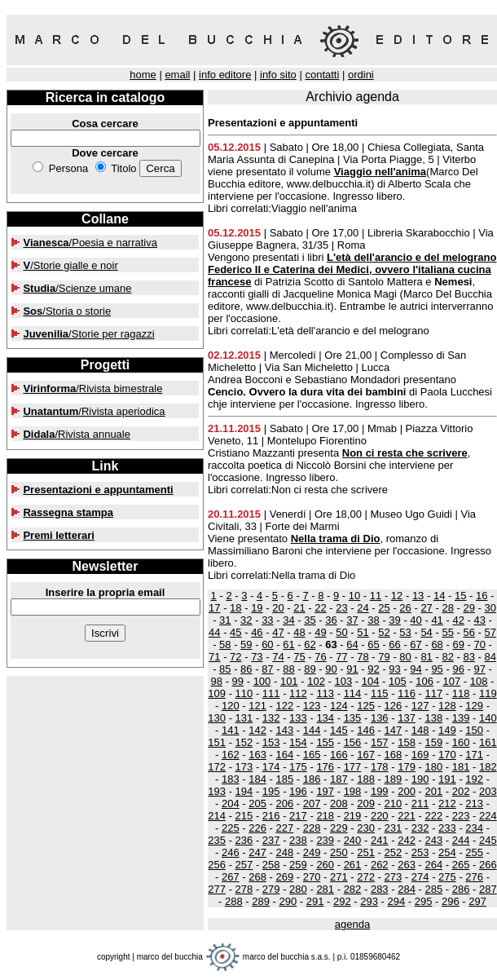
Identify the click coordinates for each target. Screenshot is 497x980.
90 (331, 669)
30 (490, 608)
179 (407, 767)
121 (257, 706)
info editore (225, 75)
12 (397, 596)
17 (214, 608)
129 (474, 706)
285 (433, 889)
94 (416, 669)
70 (479, 645)
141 (231, 730)
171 (474, 755)
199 (380, 791)
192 (474, 779)
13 (418, 596)
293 (369, 901)
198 (353, 791)
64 (352, 645)
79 (384, 657)
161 (488, 742)
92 (373, 669)
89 (310, 669)
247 (257, 852)
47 (278, 632)
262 (380, 865)
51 (363, 632)
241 (380, 840)
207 (312, 803)
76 (320, 657)
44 (214, 632)
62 (310, 645)
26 (405, 608)
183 (231, 779)
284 (407, 889)
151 (217, 742)
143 (284, 730)
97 (479, 669)
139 (461, 718)
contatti (322, 75)
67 (416, 645)
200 (407, 791)
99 (238, 681)
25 (384, 608)
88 (288, 669)
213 (474, 803)
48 (299, 632)
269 (284, 877)
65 (373, 645)
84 (490, 657)
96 (458, 669)
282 (353, 889)
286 (461, 889)
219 (353, 816)
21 (299, 608)
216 (271, 816)
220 (380, 816)
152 (244, 742)
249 (312, 852)
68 (437, 645)
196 (298, 791)
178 (380, 767)
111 (271, 693)
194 (244, 791)
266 (488, 865)
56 (468, 632)
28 (447, 608)
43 (479, 620)
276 (474, 877)
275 (447, 877)
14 (439, 596)
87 (267, 669)
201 (433, 791)
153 (271, 742)
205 (257, 803)
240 (353, 840)
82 (447, 657)
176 (325, 767)
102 (316, 681)
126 (394, 706)
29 (468, 608)
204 (231, 803)
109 (217, 693)
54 (426, 632)
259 (298, 865)
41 (437, 620)
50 (341, 632)
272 (366, 877)
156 (353, 742)
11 (376, 596)
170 (447, 755)
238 (298, 840)
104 (371, 681)
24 (363, 608)
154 (298, 742)
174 (271, 767)
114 (353, 693)
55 (447, 632)
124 (339, 706)
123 (312, 706)
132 (271, 718)
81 (426, 657)
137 (407, 718)
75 (299, 657)
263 (407, 865)
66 (394, 645)
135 (353, 718)
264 (433, 865)
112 (298, 693)
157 (380, 742)
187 (339, 779)
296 (451, 901)
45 (235, 632)
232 (420, 828)
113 (325, 693)
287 (488, 889)
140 (488, 718)
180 (433, 767)
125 (366, 706)
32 (246, 620)
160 (461, 742)
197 (325, 791)
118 (461, 693)
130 (217, 718)
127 (420, 706)
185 (284, 779)
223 (461, 816)
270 (312, 877)
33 (267, 620)
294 (397, 901)
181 (461, 767)
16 (482, 596)
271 (339, 877)
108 (479, 681)
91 (352, 669)
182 (488, 767)
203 (488, 791)
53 (405, 632)
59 (246, 645)
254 (447, 852)
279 (271, 889)
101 (289, 681)
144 (312, 730)
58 (225, 645)
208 (339, 803)
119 (488, 693)
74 (278, 657)
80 (405, 657)
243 (433, 840)
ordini (361, 75)
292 (342, 901)
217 (298, 816)
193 (217, 791)
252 (394, 852)
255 (474, 852)
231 (394, 828)
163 (257, 755)
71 (214, 657)
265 (461, 865)
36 (331, 620)
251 (366, 852)
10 (354, 596)
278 (244, 889)
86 (246, 669)
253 (420, 852)
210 (394, 803)
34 (288, 620)
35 (310, 620)
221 (407, 816)
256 (217, 865)
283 (380, 889)
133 (298, 718)
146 (366, 730)
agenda (352, 924)
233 (447, 828)
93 (394, 669)
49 (320, 632)
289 (261, 901)
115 (380, 693)
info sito (278, 75)
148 (420, 730)
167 (366, 755)
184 (257, 779)
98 (217, 681)
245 (488, 840)
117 (433, 693)
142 (257, 730)
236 (244, 840)
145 (339, 730)
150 (474, 730)
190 (420, 779)
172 (217, 767)
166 (339, 755)
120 (231, 706)
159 (433, 742)
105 (398, 681)
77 (341, 657)
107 (452, 681)
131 (244, 718)
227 (284, 828)
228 (312, 828)
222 (433, 816)
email (177, 75)
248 (284, 852)
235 (217, 840)
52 (384, 632)
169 (420, 755)
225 (231, 828)
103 (343, 681)
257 (244, 865)
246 (231, 852)
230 (366, 828)
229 (339, 828)
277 (217, 889)
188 (366, 779)
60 (267, 645)
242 (407, 840)
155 (325, 742)
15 (460, 596)
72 (235, 657)
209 (366, 803)
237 (271, 840)
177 (353, 767)
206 (284, 803)
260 (325, 865)
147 (394, 730)
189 (394, 779)
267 (231, 877)
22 (320, 608)
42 (458, 620)
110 (244, 693)
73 (257, 657)
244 (461, 840)
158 (407, 742)
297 (477, 901)
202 (461, 791)
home (143, 75)
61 (288, 645)
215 (244, 816)
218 (325, 816)
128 (447, 706)
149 (447, 730)
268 (257, 877)
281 (325, 889)
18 (235, 608)
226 (257, 828)
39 (394, 620)
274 (420, 877)
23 (341, 608)
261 (353, 865)
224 (488, 816)
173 (244, 767)
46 (257, 632)
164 (284, 755)
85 (225, 669)
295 (424, 901)
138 (433, 718)
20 (278, 608)
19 (257, 608)
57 (490, 632)
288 (234, 901)
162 (231, 755)
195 (271, 791)
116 (407, 693)
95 (437, 669)
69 (458, 645)
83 (468, 657)
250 (339, 852)
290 (288, 901)
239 (325, 840)
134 (325, 718)
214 (217, 816)
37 (352, 620)
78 (363, 657)
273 (394, 877)
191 (447, 779)
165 (312, 755)
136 (380, 718)
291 (315, 901)
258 (271, 865)
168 (394, 755)
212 (447, 803)
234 (474, 828)
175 (298, 767)
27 (426, 608)
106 (424, 681)
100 (262, 681)
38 (373, 620)
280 (298, 889)
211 (420, 803)
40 (416, 620)
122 (284, 706)
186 (312, 779)
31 (225, 620)
